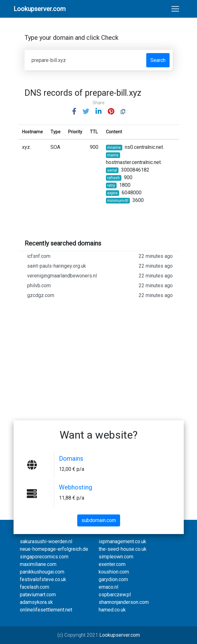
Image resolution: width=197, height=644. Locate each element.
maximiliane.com (38, 564)
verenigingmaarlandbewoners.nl (100, 276)
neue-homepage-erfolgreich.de (54, 549)
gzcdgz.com (100, 295)
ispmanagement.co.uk (122, 541)
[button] (74, 112)
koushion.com (114, 572)
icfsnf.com (100, 256)
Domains (71, 459)
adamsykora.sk (36, 602)
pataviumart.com (38, 595)
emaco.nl (108, 587)
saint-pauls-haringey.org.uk (100, 266)
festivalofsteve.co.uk (43, 579)
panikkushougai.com (42, 572)
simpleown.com (116, 557)
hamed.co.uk (112, 610)
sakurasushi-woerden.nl (46, 541)
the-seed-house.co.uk (123, 549)
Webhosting (75, 487)
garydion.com (113, 579)
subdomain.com (99, 520)
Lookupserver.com (120, 635)
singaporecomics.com (44, 557)
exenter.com (112, 564)
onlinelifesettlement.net (46, 610)
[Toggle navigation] (175, 9)
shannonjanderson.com (124, 602)
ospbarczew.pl (115, 595)
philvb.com (100, 286)
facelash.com (35, 587)
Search (158, 60)
